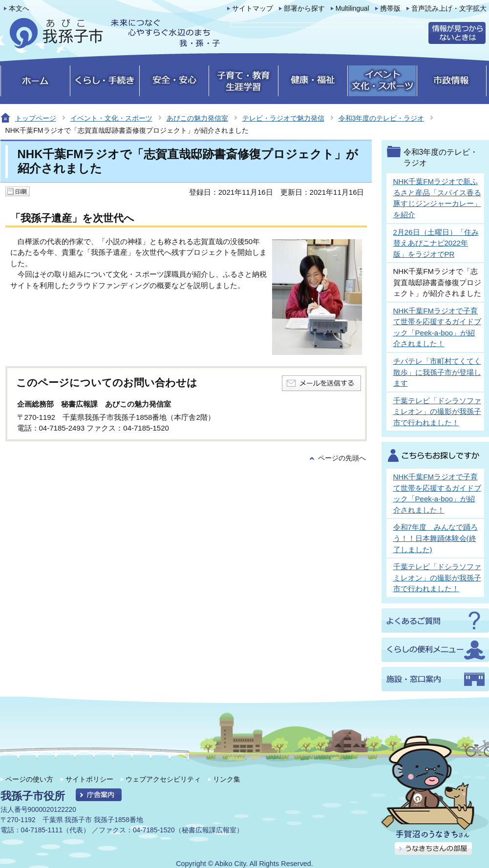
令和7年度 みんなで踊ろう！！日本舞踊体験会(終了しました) (436, 538)
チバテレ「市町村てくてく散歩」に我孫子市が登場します (437, 372)
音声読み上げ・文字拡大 (449, 9)
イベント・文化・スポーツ (111, 118)
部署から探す (304, 9)
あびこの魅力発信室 (197, 118)
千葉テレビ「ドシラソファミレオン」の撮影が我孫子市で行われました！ (437, 412)
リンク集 (227, 779)
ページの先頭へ (342, 458)
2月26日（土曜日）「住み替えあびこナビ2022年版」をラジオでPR (436, 243)
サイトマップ (253, 9)
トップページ (36, 118)
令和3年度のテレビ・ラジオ (382, 118)
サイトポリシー (89, 779)
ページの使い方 (29, 779)
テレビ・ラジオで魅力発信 (283, 118)
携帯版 (390, 9)
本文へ (19, 9)
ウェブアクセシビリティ (163, 779)
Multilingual (352, 9)
